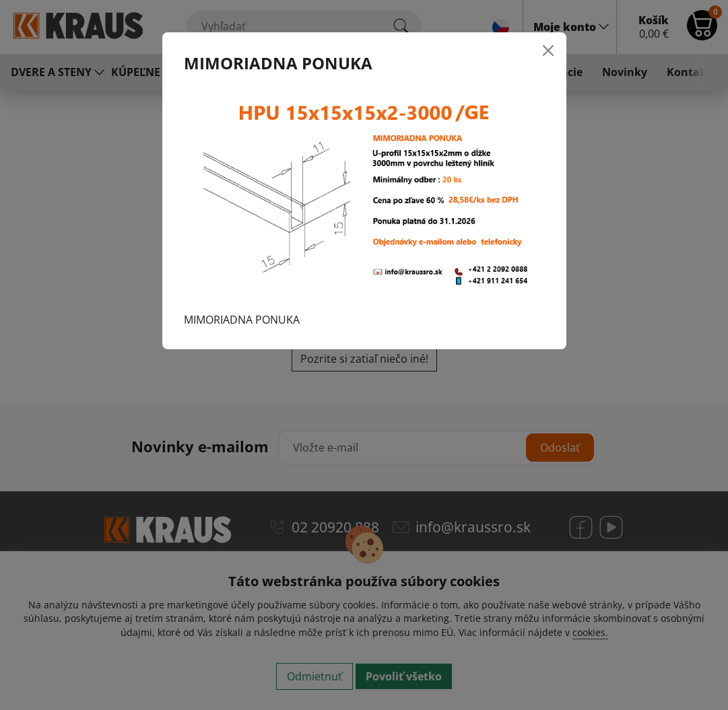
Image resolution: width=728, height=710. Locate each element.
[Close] (548, 50)
